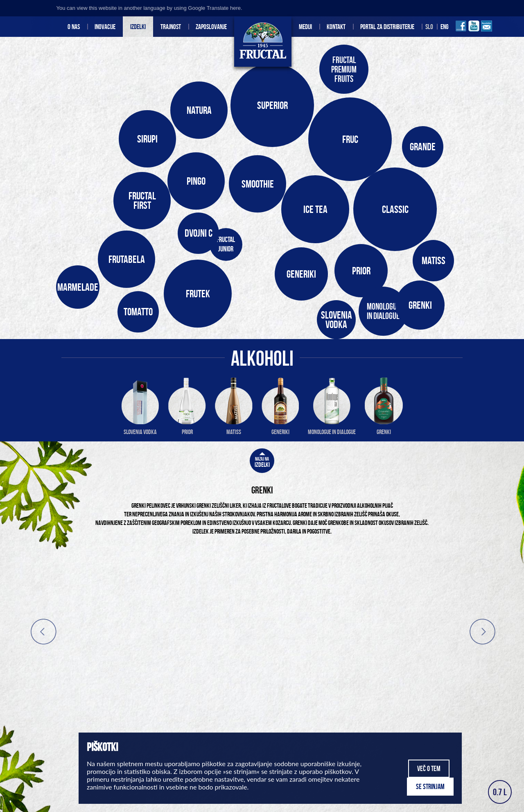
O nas (74, 27)
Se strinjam (430, 787)
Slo (429, 27)
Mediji (305, 27)
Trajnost (171, 27)
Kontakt (336, 27)
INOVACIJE (105, 27)
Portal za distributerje (387, 27)
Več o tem (429, 769)
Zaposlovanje (211, 27)
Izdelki (138, 27)
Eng (445, 27)
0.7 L (500, 792)
